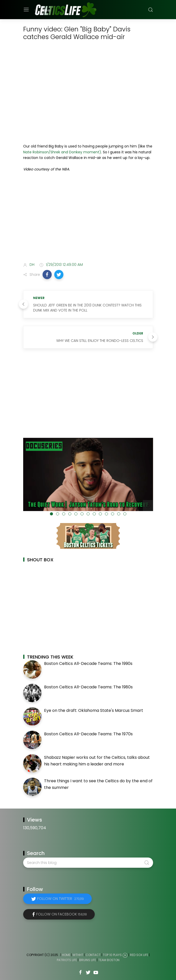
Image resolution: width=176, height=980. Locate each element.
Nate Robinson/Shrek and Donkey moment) (62, 152)
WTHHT (78, 955)
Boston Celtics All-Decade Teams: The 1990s (88, 663)
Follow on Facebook (62, 914)
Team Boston (109, 960)
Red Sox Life (139, 955)
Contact (93, 955)
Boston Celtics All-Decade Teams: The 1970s (88, 734)
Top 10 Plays (112, 955)
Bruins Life (88, 960)
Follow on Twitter (60, 899)
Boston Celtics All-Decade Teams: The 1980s (88, 687)
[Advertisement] (88, 218)
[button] (47, 275)
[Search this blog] (88, 863)
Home (66, 955)
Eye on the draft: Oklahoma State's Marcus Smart (94, 710)
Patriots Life (67, 960)
